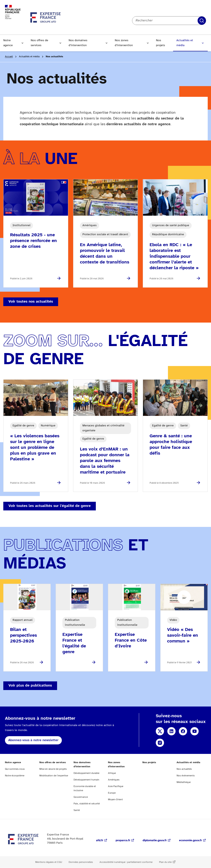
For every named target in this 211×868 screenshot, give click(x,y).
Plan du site (165, 862)
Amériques (114, 780)
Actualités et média (185, 43)
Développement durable (86, 773)
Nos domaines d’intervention (78, 43)
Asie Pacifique (116, 786)
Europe (112, 793)
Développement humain (86, 780)
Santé (77, 810)
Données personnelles (81, 862)
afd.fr (100, 841)
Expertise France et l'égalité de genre (74, 643)
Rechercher (202, 21)
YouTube (195, 731)
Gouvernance (81, 797)
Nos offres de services (39, 43)
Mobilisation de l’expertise (54, 776)
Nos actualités (184, 769)
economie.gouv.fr (190, 841)
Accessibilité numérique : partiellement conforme (126, 862)
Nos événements (186, 776)
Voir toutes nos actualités (31, 302)
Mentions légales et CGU (49, 862)
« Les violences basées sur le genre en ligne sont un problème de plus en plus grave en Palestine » (35, 448)
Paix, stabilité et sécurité (87, 804)
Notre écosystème (15, 776)
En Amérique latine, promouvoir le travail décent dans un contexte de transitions (105, 254)
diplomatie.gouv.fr (155, 841)
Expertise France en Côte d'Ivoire (131, 640)
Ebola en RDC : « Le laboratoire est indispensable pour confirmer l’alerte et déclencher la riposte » (174, 256)
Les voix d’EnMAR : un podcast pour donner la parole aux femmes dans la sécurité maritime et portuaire (105, 461)
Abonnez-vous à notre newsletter (33, 740)
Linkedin (171, 731)
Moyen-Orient (115, 800)
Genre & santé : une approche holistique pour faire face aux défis (171, 445)
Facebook (183, 731)
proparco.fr (123, 841)
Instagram (160, 743)
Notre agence (8, 43)
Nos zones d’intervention (124, 43)
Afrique (112, 773)
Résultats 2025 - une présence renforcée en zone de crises (33, 241)
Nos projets (161, 43)
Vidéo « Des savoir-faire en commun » (183, 635)
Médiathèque (184, 782)
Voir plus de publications (30, 686)
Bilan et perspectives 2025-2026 (23, 635)
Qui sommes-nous (15, 769)
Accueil (9, 57)
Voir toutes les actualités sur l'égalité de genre (50, 506)
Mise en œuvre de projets (53, 769)
